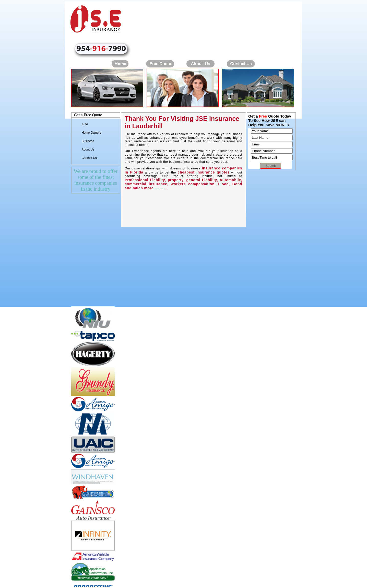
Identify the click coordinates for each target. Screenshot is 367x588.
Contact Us (89, 158)
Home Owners (92, 133)
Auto (85, 124)
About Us (88, 149)
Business (88, 141)
